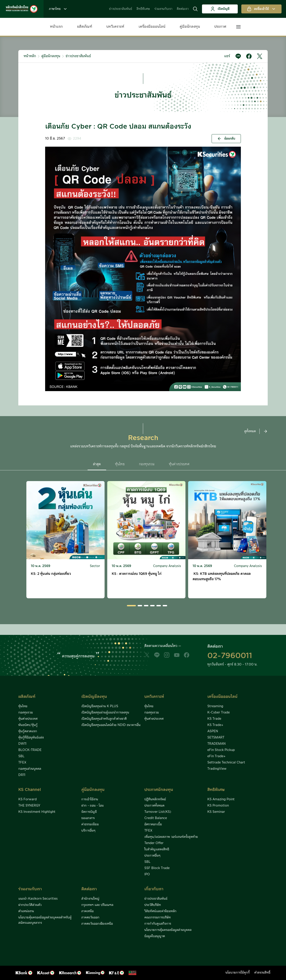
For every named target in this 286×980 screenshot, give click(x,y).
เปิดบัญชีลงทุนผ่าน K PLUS (100, 706)
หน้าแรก (56, 27)
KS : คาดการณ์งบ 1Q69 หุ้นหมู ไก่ (137, 574)
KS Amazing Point (221, 799)
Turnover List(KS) (158, 812)
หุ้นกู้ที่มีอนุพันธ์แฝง (31, 738)
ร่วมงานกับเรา (163, 9)
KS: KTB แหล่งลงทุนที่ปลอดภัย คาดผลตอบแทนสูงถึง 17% (222, 577)
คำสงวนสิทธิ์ (262, 973)
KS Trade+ (215, 725)
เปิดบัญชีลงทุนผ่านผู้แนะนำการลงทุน (105, 713)
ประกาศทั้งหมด (154, 806)
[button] (195, 9)
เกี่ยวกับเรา (154, 889)
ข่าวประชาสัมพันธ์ (121, 9)
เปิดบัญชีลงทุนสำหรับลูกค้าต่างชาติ (104, 719)
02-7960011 (230, 656)
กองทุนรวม (26, 713)
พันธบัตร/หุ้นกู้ (28, 725)
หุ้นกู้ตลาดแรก (28, 731)
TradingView (217, 769)
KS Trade (214, 719)
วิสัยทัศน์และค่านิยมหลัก (160, 911)
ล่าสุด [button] (97, 464)
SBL (21, 756)
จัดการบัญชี (89, 812)
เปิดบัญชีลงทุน (94, 697)
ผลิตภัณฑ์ (85, 27)
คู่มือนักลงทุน (190, 27)
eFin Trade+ (216, 756)
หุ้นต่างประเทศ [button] (179, 464)
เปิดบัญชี (220, 9)
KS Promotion (218, 806)
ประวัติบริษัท (153, 905)
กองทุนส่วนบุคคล (30, 769)
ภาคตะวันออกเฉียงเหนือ (97, 924)
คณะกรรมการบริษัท (158, 917)
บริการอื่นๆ (88, 831)
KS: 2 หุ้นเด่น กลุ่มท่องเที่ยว (51, 574)
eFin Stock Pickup (221, 750)
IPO (147, 874)
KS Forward (27, 799)
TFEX (22, 763)
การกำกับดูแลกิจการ (158, 924)
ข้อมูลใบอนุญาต (155, 936)
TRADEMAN (217, 744)
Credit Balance (156, 818)
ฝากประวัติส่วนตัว (30, 905)
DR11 (22, 775)
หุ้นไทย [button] (120, 464)
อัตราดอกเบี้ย (153, 824)
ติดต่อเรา (183, 9)
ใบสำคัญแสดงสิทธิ (157, 849)
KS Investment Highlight (37, 812)
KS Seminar (216, 812)
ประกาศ (220, 27)
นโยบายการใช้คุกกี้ (238, 973)
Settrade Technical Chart (226, 763)
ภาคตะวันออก (90, 917)
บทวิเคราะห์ (115, 27)
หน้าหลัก (30, 56)
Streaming (215, 706)
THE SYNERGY (29, 806)
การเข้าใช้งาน (90, 799)
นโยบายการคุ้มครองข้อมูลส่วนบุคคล (168, 930)
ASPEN (213, 731)
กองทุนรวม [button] (147, 464)
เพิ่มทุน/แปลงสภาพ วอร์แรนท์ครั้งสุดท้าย (171, 837)
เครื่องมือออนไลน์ (152, 27)
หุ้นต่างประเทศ (28, 719)
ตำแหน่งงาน (26, 911)
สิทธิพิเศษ (143, 9)
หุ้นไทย (23, 706)
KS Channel (30, 790)
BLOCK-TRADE (30, 750)
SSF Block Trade (157, 868)
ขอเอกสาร (88, 818)
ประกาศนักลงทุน (159, 790)
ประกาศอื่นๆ (152, 856)
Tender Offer (154, 843)
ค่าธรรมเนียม (90, 824)
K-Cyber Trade (219, 713)
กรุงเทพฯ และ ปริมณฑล (97, 905)
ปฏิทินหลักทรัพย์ (155, 799)
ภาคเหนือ (87, 911)
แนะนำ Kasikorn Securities (38, 899)
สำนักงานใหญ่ (90, 899)
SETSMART (216, 738)
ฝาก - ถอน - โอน (93, 806)
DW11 (22, 744)
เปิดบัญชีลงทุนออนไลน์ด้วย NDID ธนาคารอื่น (111, 725)
